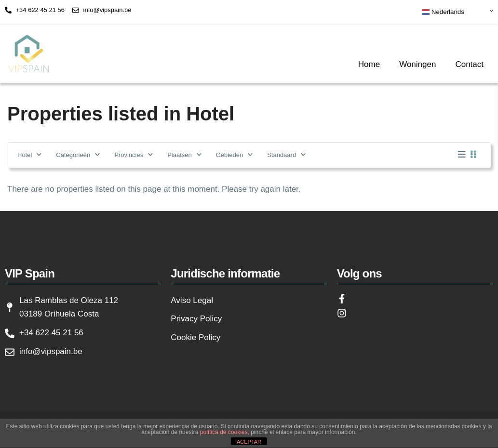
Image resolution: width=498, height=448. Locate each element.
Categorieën (73, 155)
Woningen (417, 64)
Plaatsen (180, 155)
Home (369, 64)
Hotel (25, 155)
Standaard (282, 155)
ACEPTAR (249, 442)
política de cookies (224, 432)
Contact (469, 64)
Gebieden (229, 155)
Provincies (129, 155)
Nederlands (443, 12)
